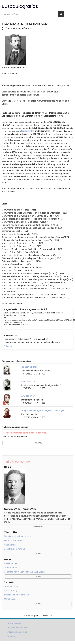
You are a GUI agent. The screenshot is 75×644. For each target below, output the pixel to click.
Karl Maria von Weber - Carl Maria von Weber (25, 572)
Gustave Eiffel (28, 131)
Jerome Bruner (11, 568)
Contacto (11, 636)
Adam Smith (10, 545)
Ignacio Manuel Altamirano (16, 595)
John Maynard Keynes (15, 549)
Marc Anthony (11, 590)
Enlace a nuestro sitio (17, 632)
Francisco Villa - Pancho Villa (17, 536)
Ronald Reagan (11, 563)
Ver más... (38, 443)
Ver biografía (38, 527)
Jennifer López (11, 586)
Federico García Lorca (14, 541)
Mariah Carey (10, 599)
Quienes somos (14, 623)
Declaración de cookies (18, 628)
